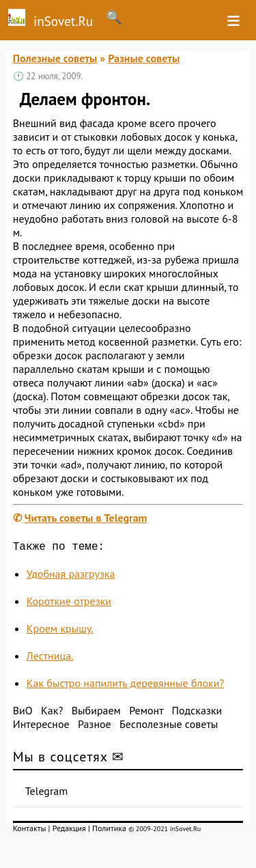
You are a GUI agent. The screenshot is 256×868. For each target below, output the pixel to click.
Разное (95, 727)
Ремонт (146, 713)
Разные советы (144, 58)
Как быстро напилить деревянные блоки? (126, 686)
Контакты (30, 831)
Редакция (69, 831)
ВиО (23, 713)
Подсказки (197, 713)
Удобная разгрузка (71, 576)
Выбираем (96, 713)
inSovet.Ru (46, 19)
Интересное (41, 727)
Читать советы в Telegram (86, 518)
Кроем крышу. (60, 631)
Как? (52, 713)
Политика (109, 831)
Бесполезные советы (169, 727)
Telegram (47, 794)
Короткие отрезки (69, 604)
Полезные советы (55, 58)
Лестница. (50, 658)
